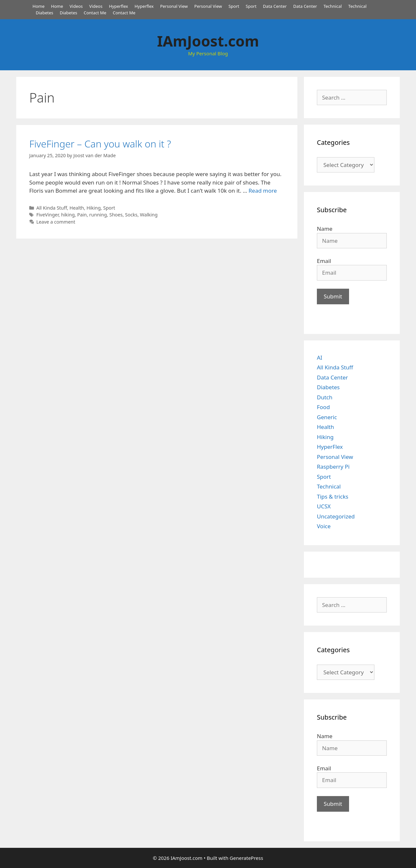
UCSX (324, 506)
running (98, 215)
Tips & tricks (333, 496)
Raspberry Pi (333, 467)
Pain (82, 215)
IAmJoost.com (208, 41)
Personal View (174, 6)
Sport (234, 6)
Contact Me (95, 13)
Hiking (94, 208)
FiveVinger (48, 215)
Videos (76, 6)
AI (320, 358)
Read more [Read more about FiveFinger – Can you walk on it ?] (263, 191)
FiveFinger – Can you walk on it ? (100, 144)
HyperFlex (330, 447)
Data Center (275, 6)
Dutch (325, 397)
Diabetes (45, 13)
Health (77, 208)
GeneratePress (247, 858)
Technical (332, 6)
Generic (327, 417)
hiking (68, 215)
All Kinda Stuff (52, 208)
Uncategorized (336, 516)
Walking (149, 215)
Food (323, 407)
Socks (131, 215)
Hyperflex (118, 6)
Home (39, 6)
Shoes (116, 215)
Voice (324, 526)
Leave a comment (56, 222)
